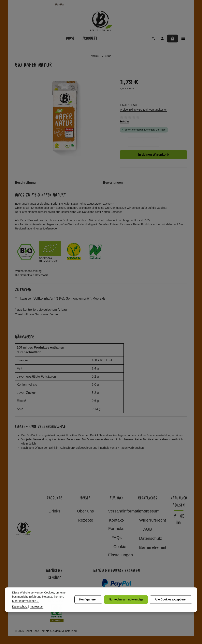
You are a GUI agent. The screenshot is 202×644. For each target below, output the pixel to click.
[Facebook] (176, 517)
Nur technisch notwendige (126, 607)
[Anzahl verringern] (124, 142)
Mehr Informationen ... (26, 608)
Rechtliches (148, 498)
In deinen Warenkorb (154, 155)
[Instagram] (182, 517)
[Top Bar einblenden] (183, 39)
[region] (64, 126)
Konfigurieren (88, 607)
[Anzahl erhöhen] (163, 142)
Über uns (86, 511)
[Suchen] (153, 39)
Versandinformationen (128, 511)
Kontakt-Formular (117, 524)
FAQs (116, 537)
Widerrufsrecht (152, 520)
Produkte (55, 498)
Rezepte (85, 520)
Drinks (54, 511)
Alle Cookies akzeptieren (171, 607)
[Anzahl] (144, 142)
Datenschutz (151, 538)
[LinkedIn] (179, 523)
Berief (85, 498)
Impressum (149, 511)
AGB (148, 529)
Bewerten (124, 122)
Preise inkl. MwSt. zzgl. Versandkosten (144, 110)
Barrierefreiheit (153, 547)
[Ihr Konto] (162, 39)
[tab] (58, 183)
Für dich (117, 498)
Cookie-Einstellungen (121, 551)
